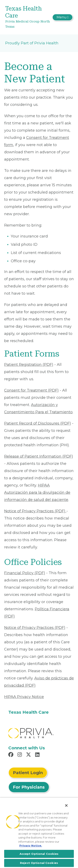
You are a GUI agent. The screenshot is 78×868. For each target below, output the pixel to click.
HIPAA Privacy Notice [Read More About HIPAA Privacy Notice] (24, 697)
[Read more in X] (29, 755)
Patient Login (28, 773)
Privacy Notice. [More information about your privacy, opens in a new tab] (31, 846)
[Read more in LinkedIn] (38, 755)
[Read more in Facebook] (11, 755)
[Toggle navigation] (63, 17)
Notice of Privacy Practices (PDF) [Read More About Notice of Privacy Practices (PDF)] (35, 511)
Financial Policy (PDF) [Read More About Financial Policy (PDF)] (25, 573)
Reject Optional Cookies (39, 863)
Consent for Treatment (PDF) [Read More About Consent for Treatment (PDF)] (31, 390)
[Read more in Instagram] (20, 755)
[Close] (66, 805)
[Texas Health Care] (28, 17)
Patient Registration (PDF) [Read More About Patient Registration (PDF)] (29, 365)
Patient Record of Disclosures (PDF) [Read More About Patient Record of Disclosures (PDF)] (38, 423)
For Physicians (29, 787)
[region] (39, 833)
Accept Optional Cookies (39, 854)
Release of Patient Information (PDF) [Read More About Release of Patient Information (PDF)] (39, 456)
